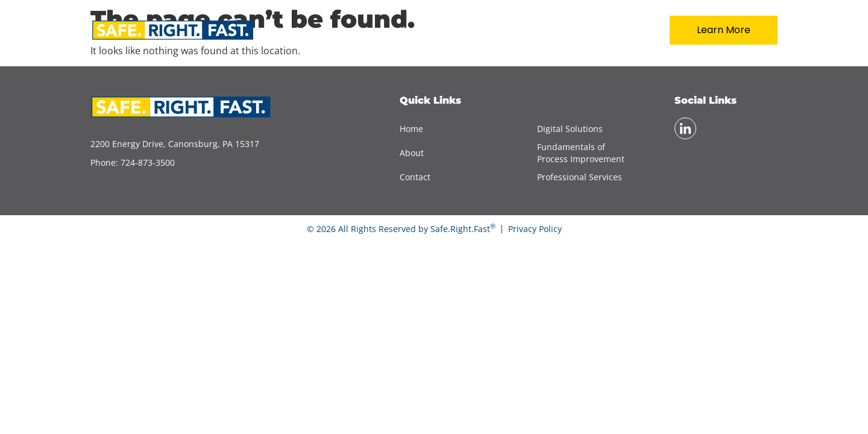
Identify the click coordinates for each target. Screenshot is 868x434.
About (478, 30)
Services (544, 30)
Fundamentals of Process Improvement (581, 153)
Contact (614, 30)
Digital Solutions (570, 129)
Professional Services (580, 177)
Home (417, 30)
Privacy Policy (535, 229)
